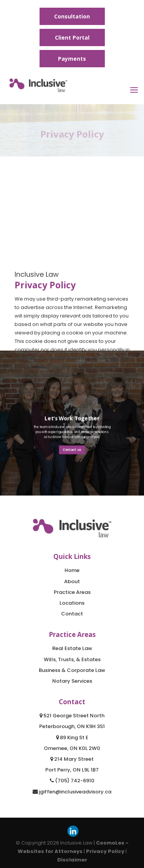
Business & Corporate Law (72, 670)
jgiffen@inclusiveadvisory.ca (72, 792)
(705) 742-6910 (72, 781)
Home (72, 570)
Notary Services (72, 681)
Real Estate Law (72, 648)
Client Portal (72, 37)
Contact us (72, 450)
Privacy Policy (105, 851)
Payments (72, 59)
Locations (72, 603)
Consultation (72, 16)
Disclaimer (72, 860)
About (72, 581)
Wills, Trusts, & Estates (72, 659)
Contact (72, 614)
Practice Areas (72, 592)
